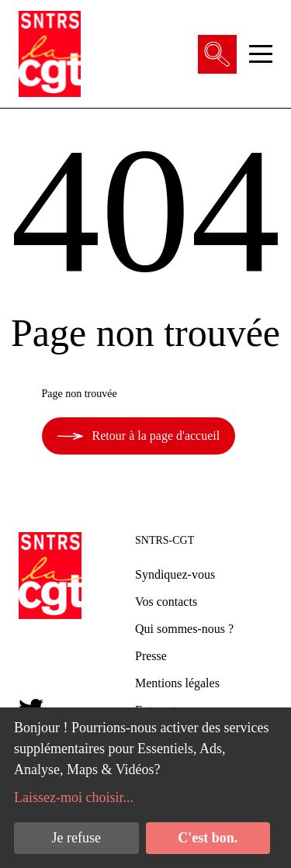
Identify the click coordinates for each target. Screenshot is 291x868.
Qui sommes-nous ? (184, 629)
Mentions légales (177, 683)
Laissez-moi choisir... (74, 797)
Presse (151, 656)
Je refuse (76, 838)
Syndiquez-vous (175, 574)
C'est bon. (208, 838)
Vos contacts (166, 602)
